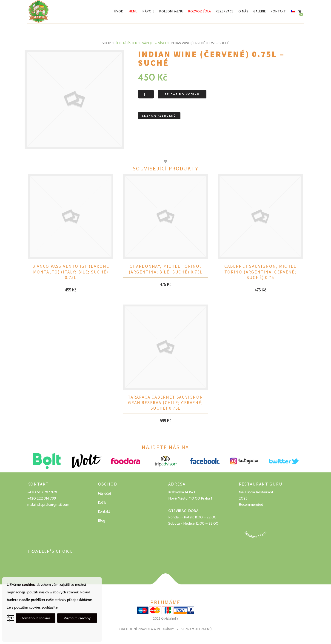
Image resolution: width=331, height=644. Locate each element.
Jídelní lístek (126, 43)
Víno (162, 43)
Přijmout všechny (77, 618)
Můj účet (105, 493)
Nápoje (148, 11)
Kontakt (278, 11)
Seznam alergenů (197, 629)
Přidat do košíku (182, 94)
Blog (101, 520)
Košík (102, 502)
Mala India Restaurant (256, 492)
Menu (133, 11)
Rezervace (225, 11)
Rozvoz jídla (200, 11)
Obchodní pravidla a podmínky (147, 629)
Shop (106, 43)
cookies (28, 585)
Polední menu (171, 11)
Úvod (119, 11)
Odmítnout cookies (36, 618)
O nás (243, 11)
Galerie (260, 11)
